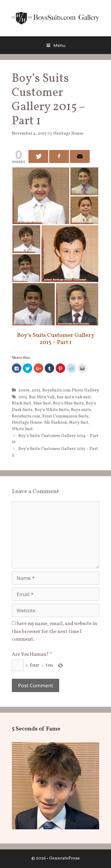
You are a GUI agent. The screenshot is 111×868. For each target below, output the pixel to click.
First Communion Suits (65, 416)
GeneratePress (64, 858)
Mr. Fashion (56, 422)
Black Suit (22, 403)
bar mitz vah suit (74, 397)
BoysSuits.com (26, 416)
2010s (24, 390)
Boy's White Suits (52, 410)
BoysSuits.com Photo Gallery (71, 390)
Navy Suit (79, 422)
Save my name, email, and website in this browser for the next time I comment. (54, 632)
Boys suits (81, 410)
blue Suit (42, 403)
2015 (36, 390)
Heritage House (27, 422)
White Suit (22, 429)
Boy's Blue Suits (68, 403)
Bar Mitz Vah (42, 397)
